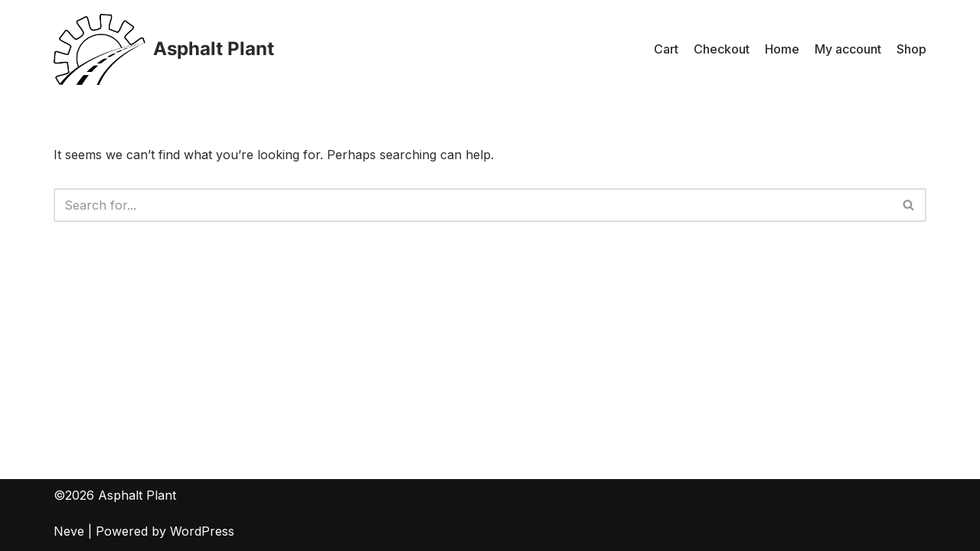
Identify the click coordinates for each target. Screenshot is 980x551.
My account (848, 49)
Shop (911, 49)
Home (782, 49)
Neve (69, 531)
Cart (666, 49)
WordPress (202, 531)
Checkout (722, 49)
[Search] (473, 205)
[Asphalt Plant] (164, 49)
